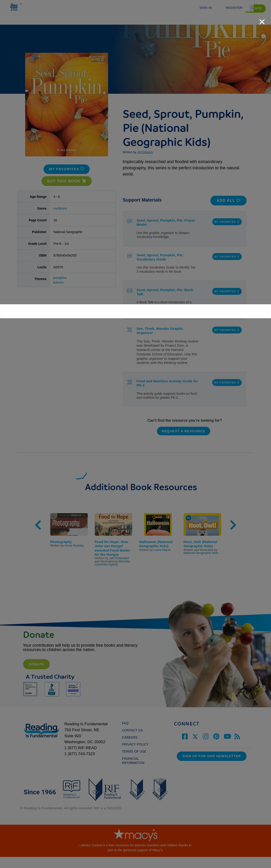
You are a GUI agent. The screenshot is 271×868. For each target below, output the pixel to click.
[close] (262, 19)
